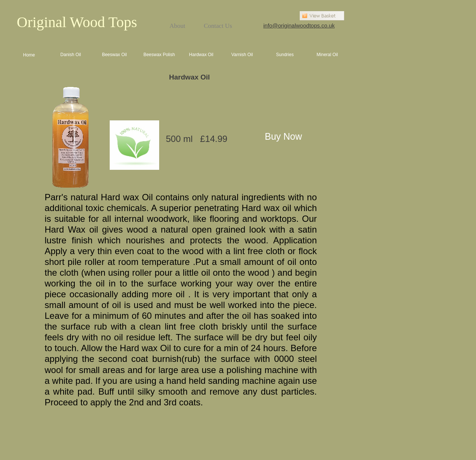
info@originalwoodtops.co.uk (299, 25)
